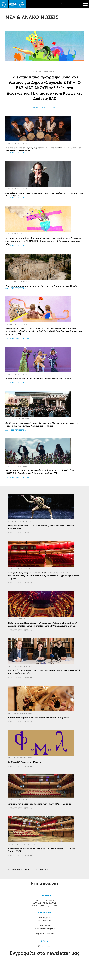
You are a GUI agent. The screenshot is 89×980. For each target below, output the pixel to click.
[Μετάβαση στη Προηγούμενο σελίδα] (18, 870)
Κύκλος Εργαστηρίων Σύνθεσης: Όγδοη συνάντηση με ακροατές (39, 718)
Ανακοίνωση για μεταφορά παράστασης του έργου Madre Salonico (40, 804)
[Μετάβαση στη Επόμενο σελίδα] (40, 870)
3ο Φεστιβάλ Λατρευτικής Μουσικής (25, 762)
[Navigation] (85, 4)
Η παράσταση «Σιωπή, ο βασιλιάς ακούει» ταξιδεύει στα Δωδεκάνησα (38, 379)
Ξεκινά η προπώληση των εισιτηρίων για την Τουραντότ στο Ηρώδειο (42, 286)
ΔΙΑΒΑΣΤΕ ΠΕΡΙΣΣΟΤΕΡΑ (43, 107)
